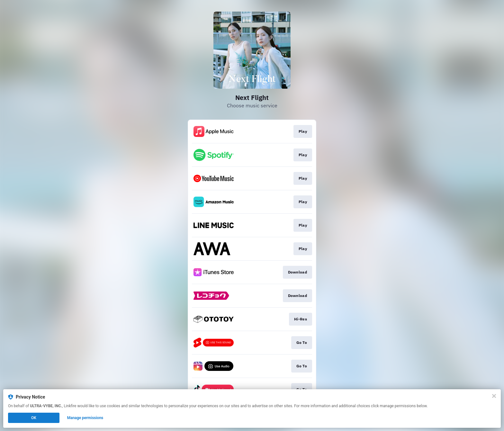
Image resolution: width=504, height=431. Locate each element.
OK (34, 418)
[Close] (494, 396)
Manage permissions (85, 418)
